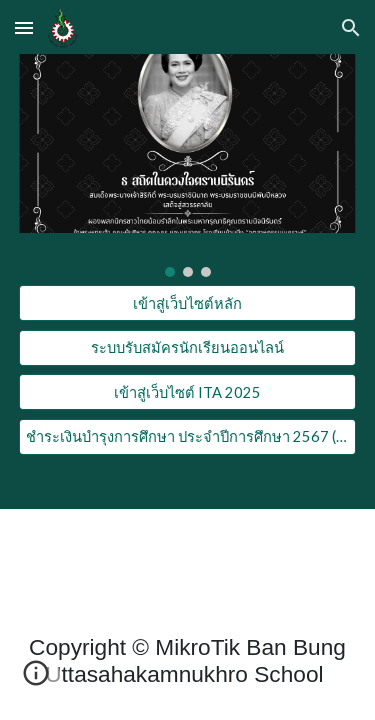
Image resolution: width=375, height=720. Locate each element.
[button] (24, 27)
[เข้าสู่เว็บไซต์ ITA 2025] (188, 392)
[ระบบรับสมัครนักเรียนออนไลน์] (188, 348)
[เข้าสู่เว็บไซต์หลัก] (188, 303)
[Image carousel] (188, 165)
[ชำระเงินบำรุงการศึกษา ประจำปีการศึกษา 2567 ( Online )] (188, 437)
